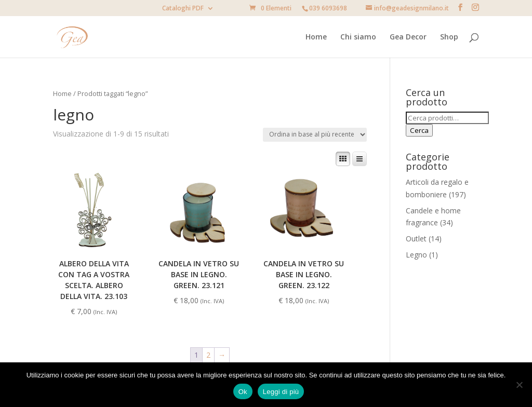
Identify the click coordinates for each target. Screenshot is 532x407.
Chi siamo (358, 37)
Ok (243, 392)
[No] (519, 385)
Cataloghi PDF (183, 9)
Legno (416, 255)
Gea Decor (408, 37)
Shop (449, 37)
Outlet (416, 239)
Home (316, 37)
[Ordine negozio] (315, 135)
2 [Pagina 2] (208, 355)
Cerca (419, 130)
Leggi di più (281, 392)
